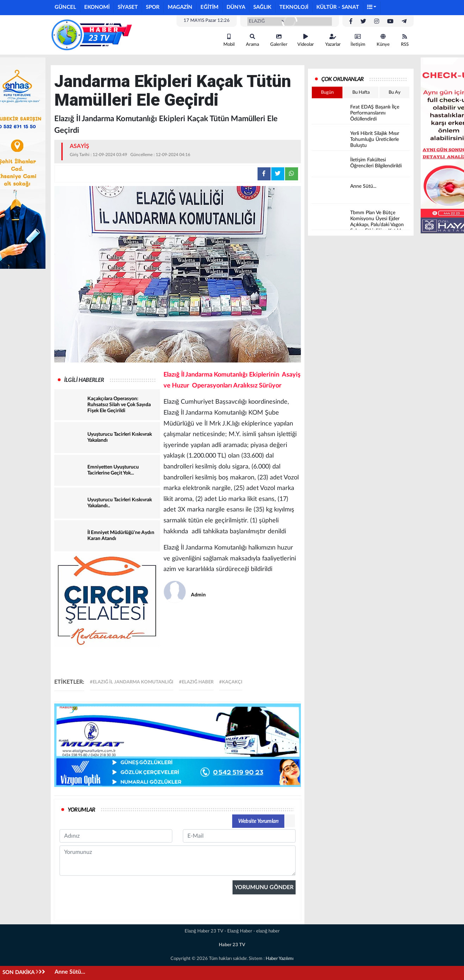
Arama (252, 40)
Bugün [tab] (327, 92)
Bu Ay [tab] (395, 92)
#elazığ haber (196, 682)
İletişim (358, 40)
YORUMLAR (82, 810)
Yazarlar (333, 40)
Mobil (229, 40)
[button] (372, 8)
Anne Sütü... (70, 972)
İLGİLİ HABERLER (84, 380)
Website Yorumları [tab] (258, 821)
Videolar (306, 40)
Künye (383, 40)
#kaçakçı (231, 682)
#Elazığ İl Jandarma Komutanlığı (132, 682)
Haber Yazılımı (280, 959)
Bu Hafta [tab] (361, 92)
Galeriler (279, 40)
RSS (405, 40)
